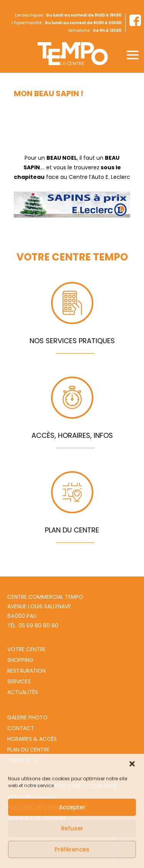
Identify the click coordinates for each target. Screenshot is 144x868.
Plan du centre (28, 750)
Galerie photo (27, 717)
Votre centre (26, 649)
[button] (132, 764)
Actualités (23, 692)
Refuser (72, 828)
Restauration (26, 671)
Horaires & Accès (32, 739)
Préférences (72, 849)
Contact (21, 728)
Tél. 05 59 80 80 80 (33, 626)
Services (19, 681)
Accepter (72, 807)
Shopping (20, 660)
